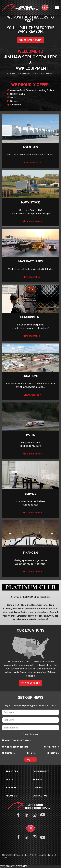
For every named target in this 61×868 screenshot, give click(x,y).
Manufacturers (31, 261)
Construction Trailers (15, 747)
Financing (31, 553)
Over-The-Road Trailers (17, 740)
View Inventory (30, 40)
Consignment (41, 771)
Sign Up (30, 760)
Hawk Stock (30, 202)
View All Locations (30, 683)
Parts (13, 98)
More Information (31, 221)
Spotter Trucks (18, 94)
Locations (31, 376)
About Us (11, 796)
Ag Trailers (51, 747)
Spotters (42, 155)
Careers (38, 788)
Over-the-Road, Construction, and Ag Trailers (32, 90)
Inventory (30, 147)
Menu (57, 8)
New (9, 155)
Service (14, 101)
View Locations (31, 395)
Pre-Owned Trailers (23, 155)
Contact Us (40, 796)
